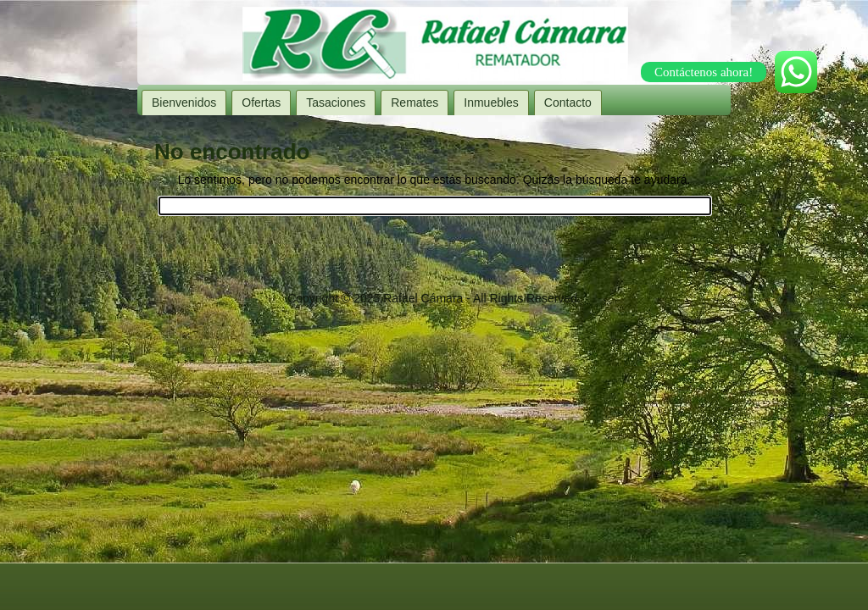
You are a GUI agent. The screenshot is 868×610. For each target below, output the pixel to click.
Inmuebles (491, 103)
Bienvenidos (184, 103)
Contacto (568, 103)
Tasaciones (336, 103)
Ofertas (261, 103)
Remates (415, 103)
